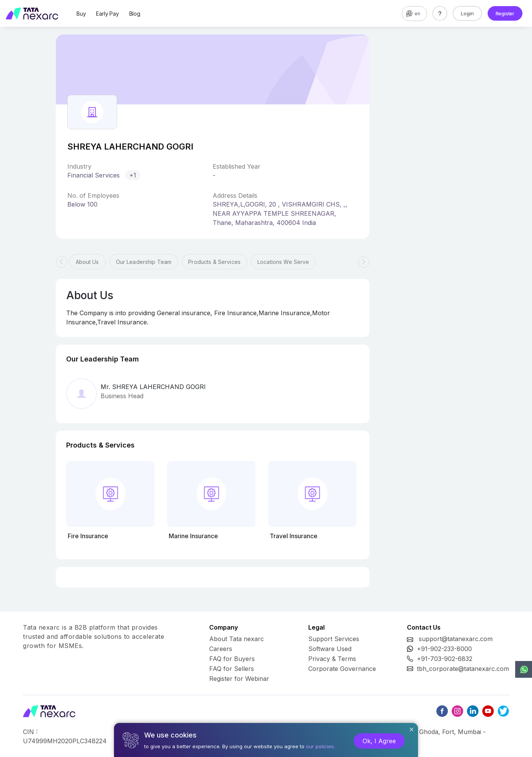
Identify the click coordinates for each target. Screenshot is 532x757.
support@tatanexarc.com (456, 639)
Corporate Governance (342, 669)
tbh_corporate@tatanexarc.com (463, 669)
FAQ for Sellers (232, 669)
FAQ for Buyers (232, 659)
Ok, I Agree (379, 741)
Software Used (330, 649)
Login (467, 13)
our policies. (321, 746)
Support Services (334, 639)
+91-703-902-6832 (445, 659)
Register (505, 13)
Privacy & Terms (332, 659)
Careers (221, 649)
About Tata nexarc (237, 639)
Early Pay (107, 14)
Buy (81, 14)
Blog (135, 14)
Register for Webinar (239, 679)
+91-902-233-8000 (444, 649)
